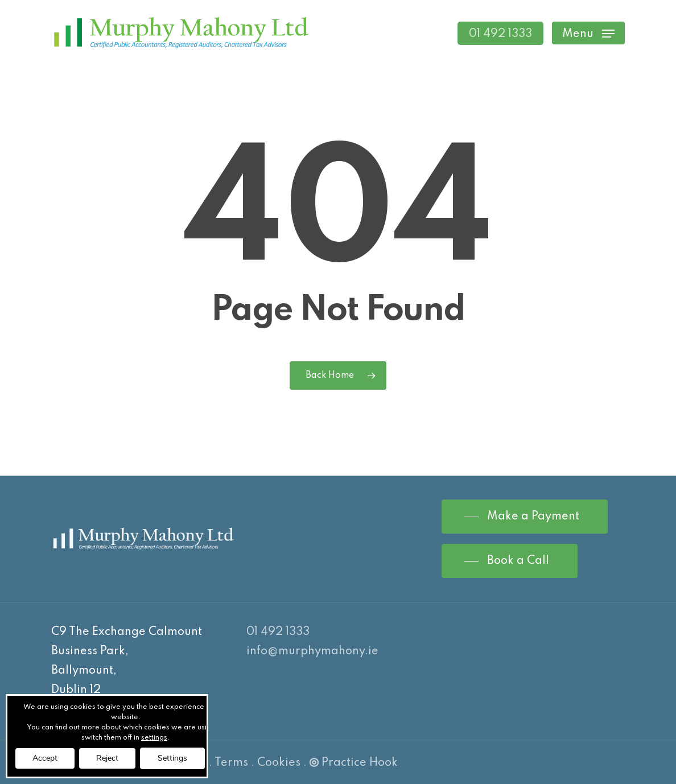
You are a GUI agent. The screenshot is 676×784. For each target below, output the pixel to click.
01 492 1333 (278, 632)
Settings (172, 758)
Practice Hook (354, 763)
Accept (45, 758)
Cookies (279, 763)
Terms (231, 763)
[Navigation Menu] (588, 33)
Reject (107, 758)
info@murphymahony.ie (312, 651)
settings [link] (154, 738)
